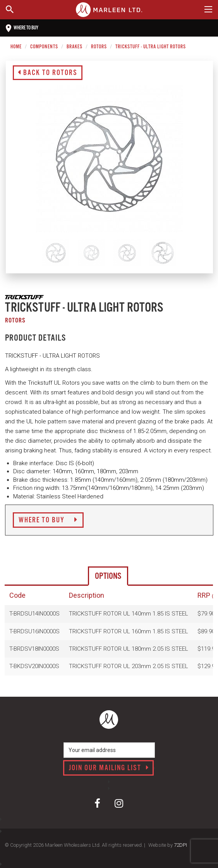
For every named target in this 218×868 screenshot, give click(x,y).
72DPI (180, 845)
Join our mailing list (109, 768)
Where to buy (22, 28)
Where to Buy (48, 520)
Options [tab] (108, 576)
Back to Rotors (48, 73)
